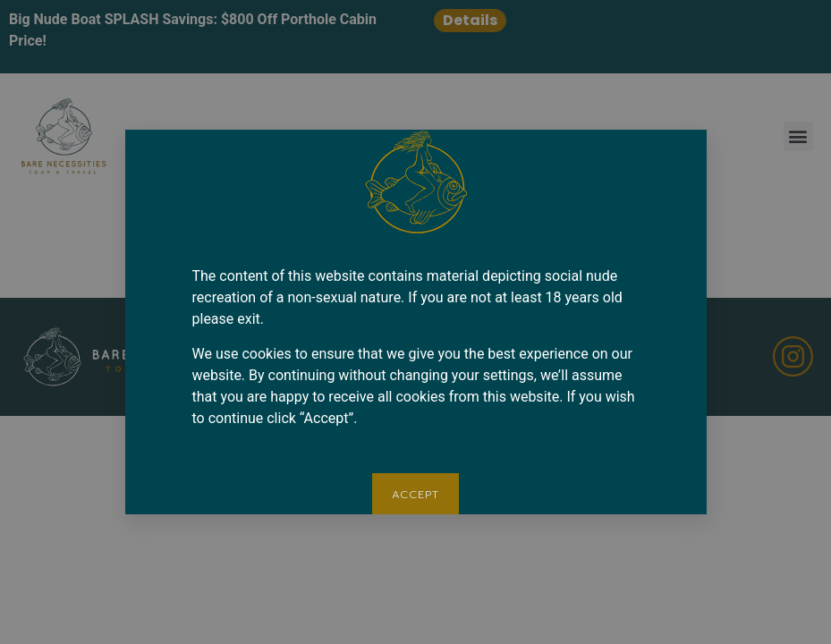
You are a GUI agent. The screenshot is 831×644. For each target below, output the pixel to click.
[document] (415, 322)
